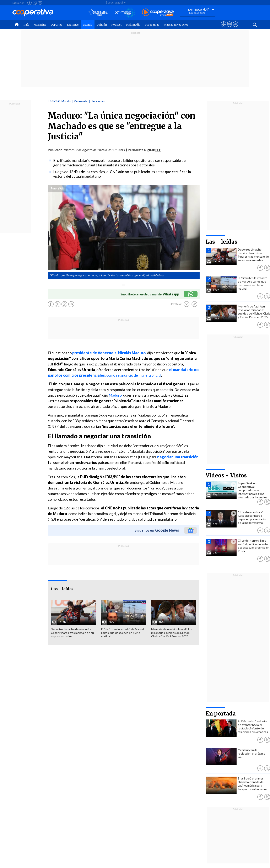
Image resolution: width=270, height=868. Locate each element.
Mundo (88, 25)
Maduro (115, 395)
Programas (152, 25)
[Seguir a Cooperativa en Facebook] (29, 3)
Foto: (54, 188)
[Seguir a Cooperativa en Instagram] (40, 3)
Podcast (116, 25)
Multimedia (133, 25)
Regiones (73, 25)
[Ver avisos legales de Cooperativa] (224, 28)
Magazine (40, 25)
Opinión (102, 25)
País (26, 25)
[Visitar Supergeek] (235, 28)
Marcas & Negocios (176, 25)
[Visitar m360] (229, 28)
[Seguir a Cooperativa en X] (35, 3)
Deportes (56, 25)
